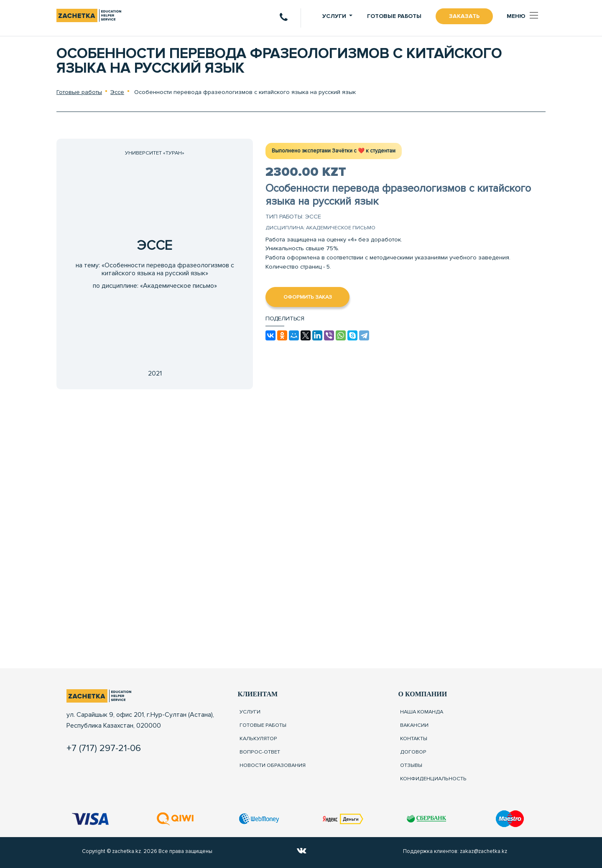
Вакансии (414, 725)
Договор (413, 752)
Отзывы (411, 765)
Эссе (117, 92)
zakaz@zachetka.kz (483, 851)
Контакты (414, 739)
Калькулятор (258, 739)
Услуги (250, 712)
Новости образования (273, 765)
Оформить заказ (308, 297)
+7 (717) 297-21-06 (104, 748)
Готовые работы (394, 16)
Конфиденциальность (433, 779)
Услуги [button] (334, 16)
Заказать (464, 16)
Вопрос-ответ (260, 752)
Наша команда (422, 712)
